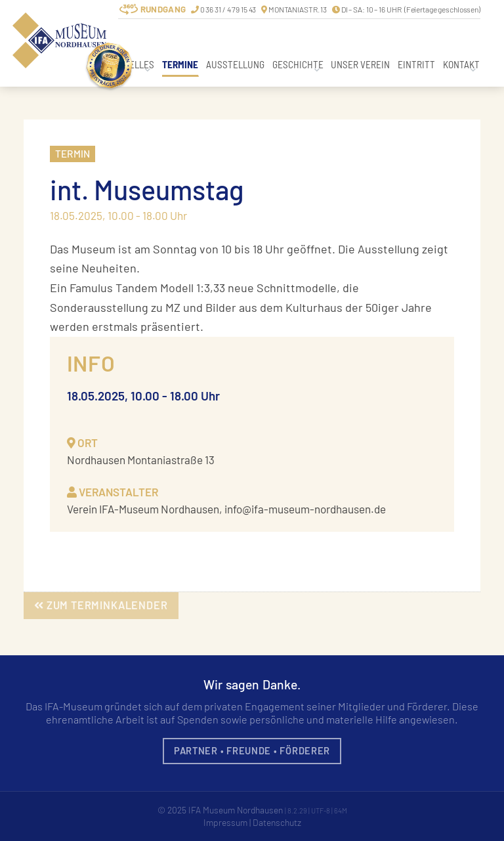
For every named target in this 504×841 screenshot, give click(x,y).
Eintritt (416, 64)
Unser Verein (360, 64)
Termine (180, 64)
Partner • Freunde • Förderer (252, 750)
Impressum (225, 822)
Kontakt (461, 64)
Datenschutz (277, 822)
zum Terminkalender (101, 605)
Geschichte (298, 64)
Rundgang (163, 9)
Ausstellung (235, 64)
